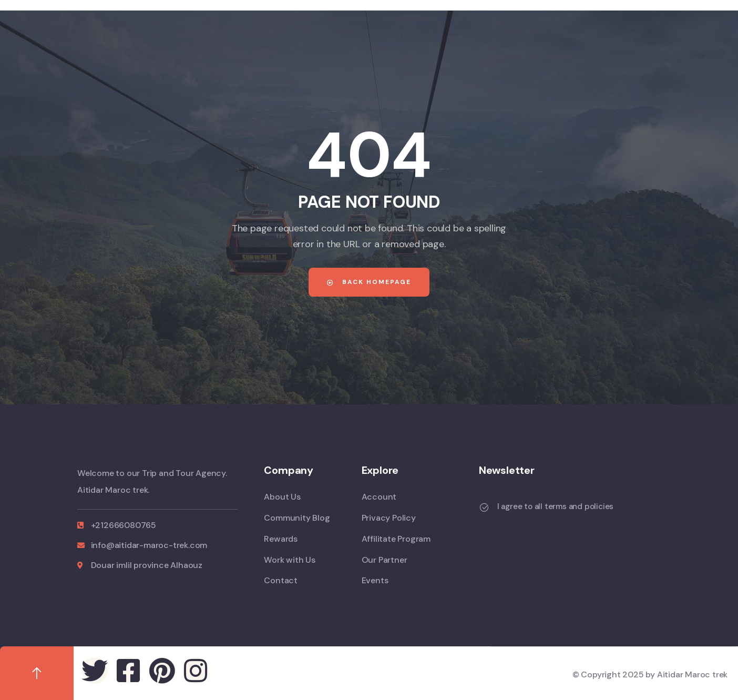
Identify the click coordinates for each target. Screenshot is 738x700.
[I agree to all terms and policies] (484, 508)
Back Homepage (369, 282)
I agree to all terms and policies (555, 506)
